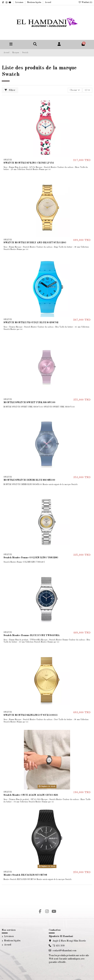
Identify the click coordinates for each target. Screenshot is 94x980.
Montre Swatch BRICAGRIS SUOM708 (25, 875)
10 (87, 90)
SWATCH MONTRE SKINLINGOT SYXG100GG (31, 715)
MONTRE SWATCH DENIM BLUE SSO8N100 (29, 480)
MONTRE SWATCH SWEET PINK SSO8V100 (29, 403)
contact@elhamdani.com (64, 951)
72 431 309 (59, 946)
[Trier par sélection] (75, 90)
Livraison (19, 2)
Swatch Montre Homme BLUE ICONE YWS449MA (32, 635)
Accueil (48, 2)
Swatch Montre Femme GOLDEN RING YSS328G (31, 558)
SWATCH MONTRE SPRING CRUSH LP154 (29, 163)
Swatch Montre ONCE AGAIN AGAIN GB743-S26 (31, 795)
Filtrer (10, 90)
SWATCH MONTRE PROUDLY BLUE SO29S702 (31, 323)
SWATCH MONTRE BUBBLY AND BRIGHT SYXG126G (35, 243)
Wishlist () (85, 2)
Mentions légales (34, 2)
